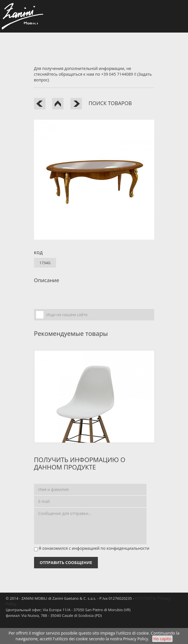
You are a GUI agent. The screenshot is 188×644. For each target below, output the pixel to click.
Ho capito (162, 639)
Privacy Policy (135, 639)
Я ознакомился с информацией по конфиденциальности (94, 548)
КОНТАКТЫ (146, 598)
